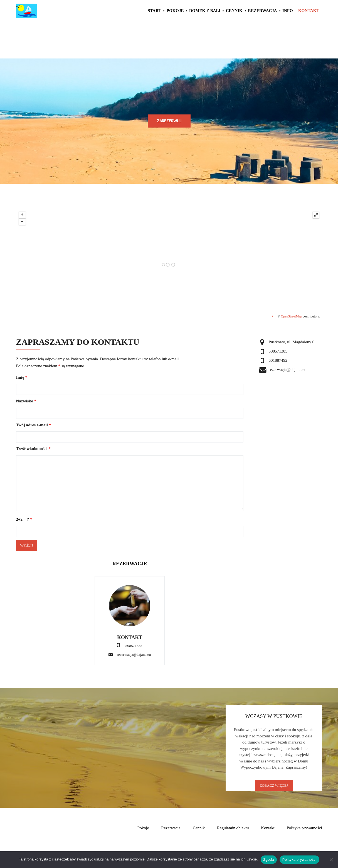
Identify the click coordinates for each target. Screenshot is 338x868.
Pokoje (175, 11)
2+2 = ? (24, 519)
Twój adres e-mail (34, 425)
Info (288, 11)
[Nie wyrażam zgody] (331, 860)
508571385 (278, 351)
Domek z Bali (205, 11)
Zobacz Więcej (274, 785)
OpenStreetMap (292, 316)
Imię (22, 377)
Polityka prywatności (304, 828)
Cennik (234, 11)
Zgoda (269, 860)
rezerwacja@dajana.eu (134, 655)
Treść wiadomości (33, 449)
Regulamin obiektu (233, 828)
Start (154, 11)
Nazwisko (26, 401)
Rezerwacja (262, 11)
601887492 (278, 360)
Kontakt (309, 11)
